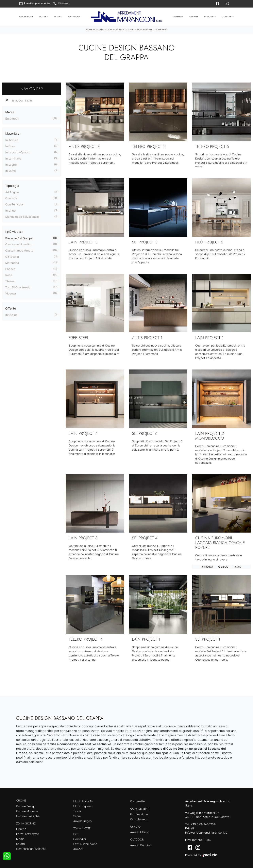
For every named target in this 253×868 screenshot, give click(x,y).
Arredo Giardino (141, 845)
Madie (20, 838)
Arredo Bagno (83, 820)
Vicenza (11, 293)
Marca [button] (10, 112)
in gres (10, 146)
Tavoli (77, 811)
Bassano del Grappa (19, 238)
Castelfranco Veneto (19, 250)
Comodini (80, 838)
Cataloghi (75, 16)
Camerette (138, 801)
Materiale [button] (12, 133)
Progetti (210, 16)
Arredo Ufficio (140, 831)
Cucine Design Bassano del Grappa (146, 29)
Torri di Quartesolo (18, 287)
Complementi (139, 819)
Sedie (77, 815)
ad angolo (12, 191)
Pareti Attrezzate (28, 833)
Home (89, 29)
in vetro (10, 170)
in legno (11, 164)
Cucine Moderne (27, 811)
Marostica (12, 262)
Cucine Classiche (28, 815)
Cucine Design (114, 29)
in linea (10, 210)
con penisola (14, 204)
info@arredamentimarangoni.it (206, 832)
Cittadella (12, 256)
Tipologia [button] (12, 185)
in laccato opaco (17, 152)
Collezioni (26, 16)
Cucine (99, 29)
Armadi (78, 848)
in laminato (13, 158)
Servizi (194, 16)
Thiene (10, 281)
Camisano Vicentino (19, 244)
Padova (10, 268)
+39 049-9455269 (203, 824)
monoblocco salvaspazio (22, 216)
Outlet (44, 16)
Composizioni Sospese (31, 848)
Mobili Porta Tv (83, 801)
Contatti (228, 16)
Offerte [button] (11, 308)
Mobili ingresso (83, 806)
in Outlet (11, 314)
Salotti (21, 843)
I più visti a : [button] (14, 231)
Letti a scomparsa (85, 843)
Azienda (178, 16)
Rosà (9, 274)
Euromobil (12, 118)
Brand (58, 16)
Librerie (21, 828)
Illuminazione (139, 814)
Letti (76, 833)
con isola (12, 198)
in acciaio (12, 139)
